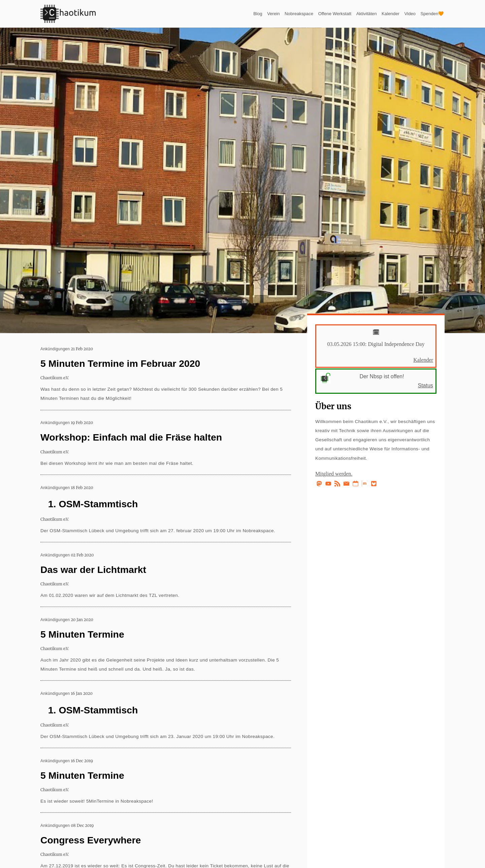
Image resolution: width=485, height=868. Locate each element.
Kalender (381, 14)
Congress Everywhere (91, 840)
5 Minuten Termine (82, 634)
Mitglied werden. (334, 474)
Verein (242, 14)
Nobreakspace (272, 14)
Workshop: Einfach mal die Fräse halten (131, 437)
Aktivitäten (352, 14)
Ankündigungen (55, 349)
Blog (223, 14)
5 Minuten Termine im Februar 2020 (120, 363)
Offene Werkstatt (314, 14)
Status (425, 385)
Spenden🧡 (429, 14)
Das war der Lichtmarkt (93, 570)
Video (403, 14)
